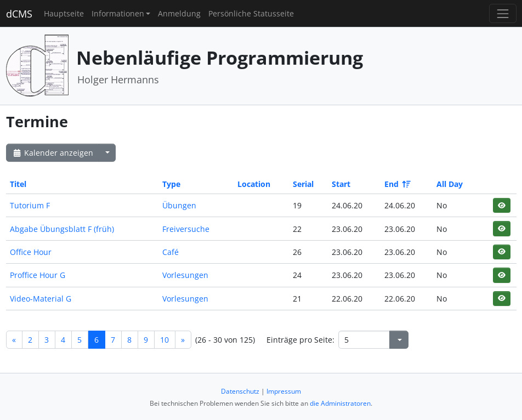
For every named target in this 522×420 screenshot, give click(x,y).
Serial (303, 184)
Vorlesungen (185, 275)
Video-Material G (41, 299)
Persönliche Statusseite (251, 13)
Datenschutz (240, 391)
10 (164, 340)
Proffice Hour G (38, 275)
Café (171, 252)
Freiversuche (186, 229)
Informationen (118, 13)
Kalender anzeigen (53, 153)
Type (171, 184)
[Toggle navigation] (503, 13)
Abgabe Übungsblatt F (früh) (62, 229)
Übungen (179, 205)
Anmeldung (179, 13)
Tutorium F (30, 205)
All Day (450, 184)
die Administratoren (340, 403)
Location (254, 184)
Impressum (284, 391)
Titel (18, 184)
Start (341, 184)
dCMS (19, 14)
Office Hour (31, 252)
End (397, 184)
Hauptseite (64, 13)
